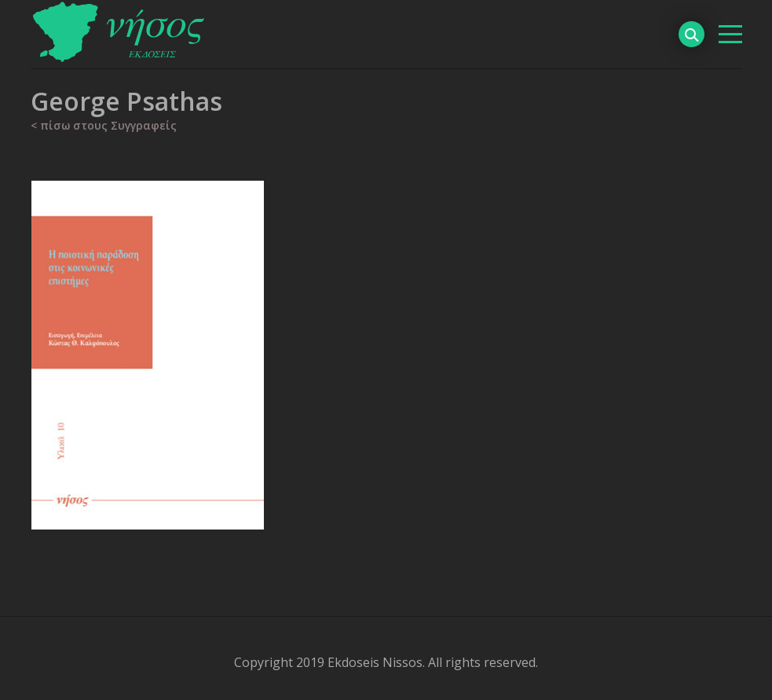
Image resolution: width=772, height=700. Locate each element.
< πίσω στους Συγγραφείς (104, 125)
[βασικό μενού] (730, 34)
